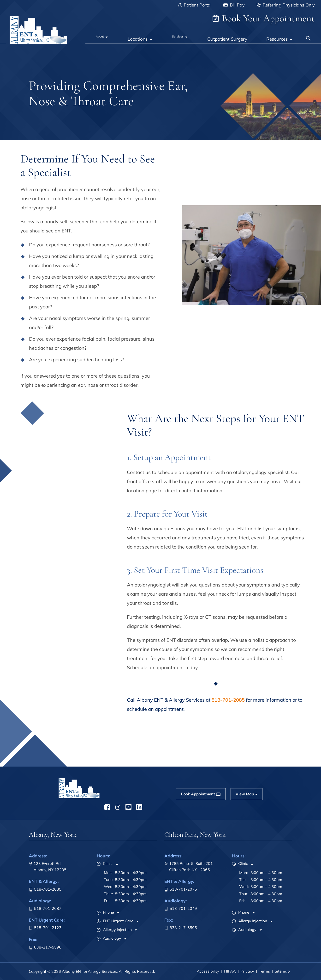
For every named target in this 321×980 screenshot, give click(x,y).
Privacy (247, 971)
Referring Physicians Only (286, 5)
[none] (103, 36)
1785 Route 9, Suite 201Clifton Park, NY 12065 (189, 867)
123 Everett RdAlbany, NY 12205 (48, 867)
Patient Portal (195, 5)
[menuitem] (103, 36)
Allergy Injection (114, 930)
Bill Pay (234, 5)
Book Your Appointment (263, 18)
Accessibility (208, 971)
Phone (105, 912)
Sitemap (282, 971)
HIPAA (230, 971)
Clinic (105, 863)
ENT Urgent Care (115, 921)
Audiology (109, 938)
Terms (264, 971)
